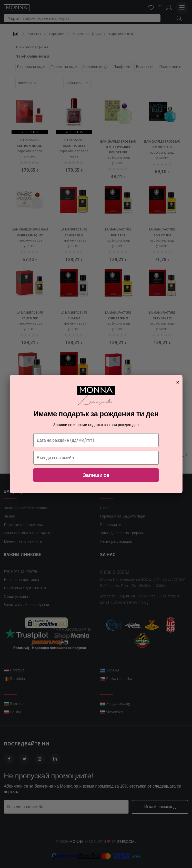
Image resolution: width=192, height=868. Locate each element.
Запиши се (96, 475)
